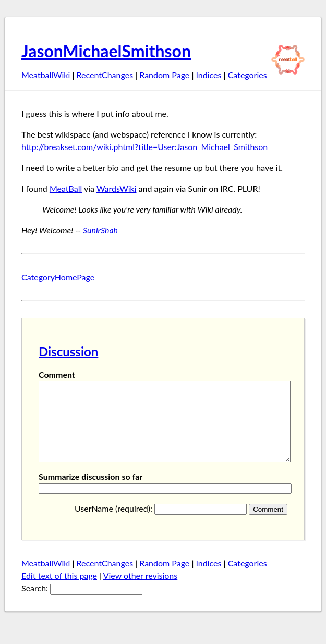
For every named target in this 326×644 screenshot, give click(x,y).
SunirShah (100, 230)
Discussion (68, 351)
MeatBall (66, 188)
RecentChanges (105, 75)
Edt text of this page (59, 591)
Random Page (164, 75)
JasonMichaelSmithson (106, 51)
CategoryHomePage (58, 277)
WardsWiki (117, 188)
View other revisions (141, 591)
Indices (208, 75)
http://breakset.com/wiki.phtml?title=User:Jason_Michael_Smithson (144, 147)
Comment (57, 374)
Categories (247, 75)
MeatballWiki (46, 75)
